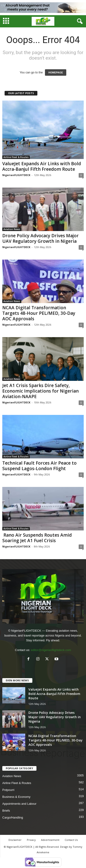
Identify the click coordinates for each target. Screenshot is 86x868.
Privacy (31, 840)
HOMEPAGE (56, 72)
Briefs (6, 811)
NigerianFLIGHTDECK (16, 175)
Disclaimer (15, 840)
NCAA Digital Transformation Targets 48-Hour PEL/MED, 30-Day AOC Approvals (39, 313)
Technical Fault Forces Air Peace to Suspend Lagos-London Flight (39, 466)
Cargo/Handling (13, 817)
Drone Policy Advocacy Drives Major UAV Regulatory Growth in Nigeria (40, 238)
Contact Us (71, 840)
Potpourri (8, 790)
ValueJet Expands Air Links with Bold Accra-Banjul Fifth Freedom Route (42, 166)
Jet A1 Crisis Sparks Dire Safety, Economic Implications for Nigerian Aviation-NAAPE (40, 391)
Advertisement (50, 840)
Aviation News (12, 229)
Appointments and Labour (19, 804)
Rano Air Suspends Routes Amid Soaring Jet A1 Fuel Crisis (37, 538)
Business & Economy (16, 797)
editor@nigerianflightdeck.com (51, 650)
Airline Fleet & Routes (16, 157)
